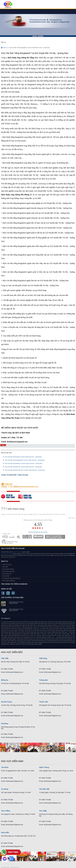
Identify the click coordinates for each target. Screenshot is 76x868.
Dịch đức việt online (7, 554)
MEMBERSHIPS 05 (38, 537)
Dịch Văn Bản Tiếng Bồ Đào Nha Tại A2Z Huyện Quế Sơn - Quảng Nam (25, 470)
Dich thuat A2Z (5, 867)
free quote (10, 496)
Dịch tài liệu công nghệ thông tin (11, 578)
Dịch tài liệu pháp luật (9, 571)
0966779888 (13, 852)
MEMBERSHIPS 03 (19, 537)
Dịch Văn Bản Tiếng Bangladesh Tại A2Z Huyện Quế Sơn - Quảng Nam (25, 460)
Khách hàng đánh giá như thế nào (38, 532)
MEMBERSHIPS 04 (27, 537)
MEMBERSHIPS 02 (12, 537)
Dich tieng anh (8, 5)
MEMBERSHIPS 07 (10, 542)
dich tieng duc (17, 552)
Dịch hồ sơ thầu (7, 564)
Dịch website (6, 576)
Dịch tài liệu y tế (7, 574)
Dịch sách (5, 567)
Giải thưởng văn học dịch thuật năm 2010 (16, 610)
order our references (27, 496)
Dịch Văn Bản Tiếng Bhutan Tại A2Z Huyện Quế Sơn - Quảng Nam (23, 467)
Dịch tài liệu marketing (9, 581)
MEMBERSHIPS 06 (55, 537)
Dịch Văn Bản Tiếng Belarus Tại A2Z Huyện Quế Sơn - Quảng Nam (24, 463)
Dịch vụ (6, 48)
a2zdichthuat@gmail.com (28, 487)
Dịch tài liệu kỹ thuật (8, 569)
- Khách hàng (71, 518)
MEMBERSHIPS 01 (5, 537)
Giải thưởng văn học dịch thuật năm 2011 (16, 603)
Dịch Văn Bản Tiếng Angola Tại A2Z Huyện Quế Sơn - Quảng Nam (23, 457)
